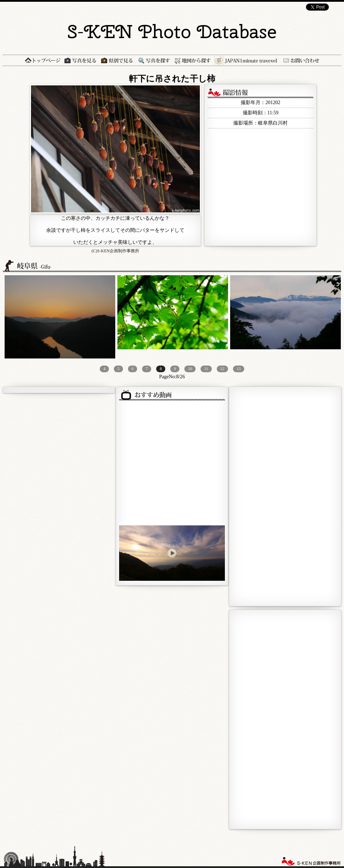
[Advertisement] (254, 496)
